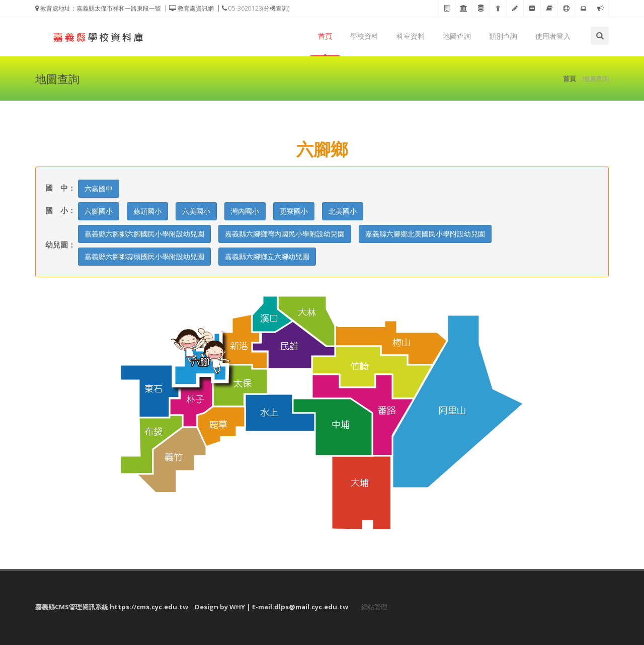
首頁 (325, 36)
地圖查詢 (457, 36)
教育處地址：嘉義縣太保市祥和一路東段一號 (98, 8)
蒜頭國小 (147, 211)
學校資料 (364, 36)
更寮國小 (294, 211)
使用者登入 (553, 36)
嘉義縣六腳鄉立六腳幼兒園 (267, 256)
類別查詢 (503, 36)
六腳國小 (99, 211)
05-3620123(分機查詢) (256, 8)
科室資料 (411, 36)
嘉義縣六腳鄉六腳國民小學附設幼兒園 (144, 234)
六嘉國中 (99, 188)
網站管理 (374, 607)
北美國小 (343, 211)
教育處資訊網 (191, 8)
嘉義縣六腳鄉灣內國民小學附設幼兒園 (285, 234)
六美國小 (196, 211)
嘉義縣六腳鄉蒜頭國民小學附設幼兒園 (144, 256)
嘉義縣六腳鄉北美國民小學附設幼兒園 (425, 234)
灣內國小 (245, 211)
